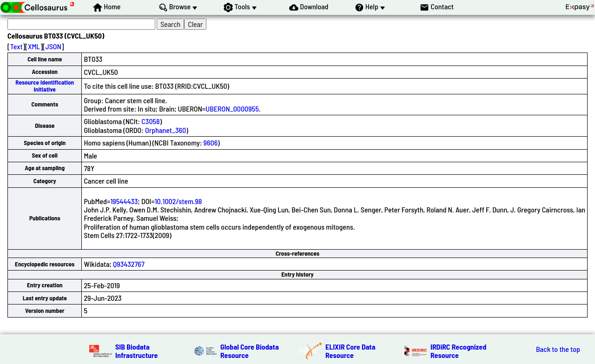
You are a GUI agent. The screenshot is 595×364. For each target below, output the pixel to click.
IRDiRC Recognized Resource (458, 351)
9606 (211, 142)
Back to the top (558, 349)
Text (17, 46)
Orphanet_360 (165, 130)
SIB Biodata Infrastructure (136, 351)
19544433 (124, 201)
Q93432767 (129, 264)
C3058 (150, 121)
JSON (53, 46)
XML (34, 46)
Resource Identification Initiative (45, 86)
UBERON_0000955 (232, 109)
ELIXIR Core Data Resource (350, 351)
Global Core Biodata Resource (250, 351)
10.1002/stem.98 (178, 201)
